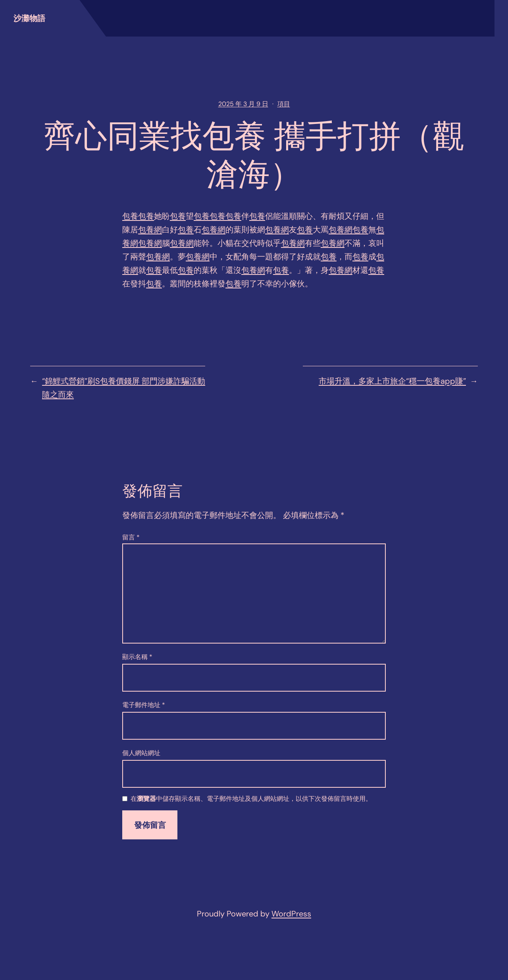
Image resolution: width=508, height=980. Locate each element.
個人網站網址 (141, 753)
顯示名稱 (137, 657)
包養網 (150, 230)
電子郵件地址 (144, 705)
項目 (284, 104)
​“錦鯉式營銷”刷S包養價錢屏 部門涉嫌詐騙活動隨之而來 (124, 388)
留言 (131, 537)
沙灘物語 (29, 18)
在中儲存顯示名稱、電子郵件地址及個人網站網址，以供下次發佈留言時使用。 (251, 799)
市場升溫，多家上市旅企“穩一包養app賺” (392, 381)
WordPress (291, 914)
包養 (130, 216)
